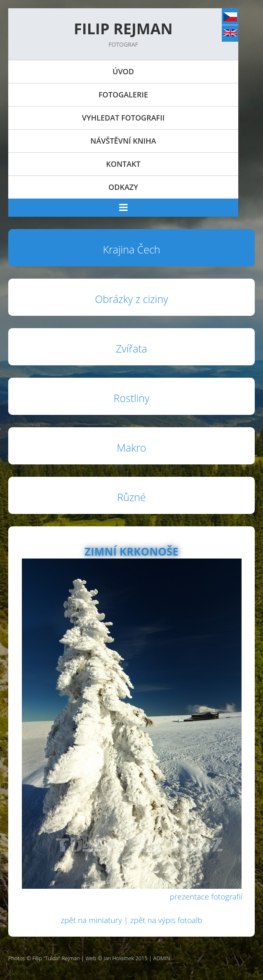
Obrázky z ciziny (131, 299)
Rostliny (131, 398)
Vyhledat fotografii (123, 118)
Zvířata (131, 348)
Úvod (123, 71)
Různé (131, 497)
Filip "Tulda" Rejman (56, 958)
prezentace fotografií (206, 897)
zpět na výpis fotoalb (166, 920)
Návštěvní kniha (123, 141)
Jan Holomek (119, 958)
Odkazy (123, 187)
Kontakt (123, 164)
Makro (131, 447)
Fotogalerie (123, 95)
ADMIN (162, 958)
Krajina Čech (131, 249)
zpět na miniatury (91, 920)
